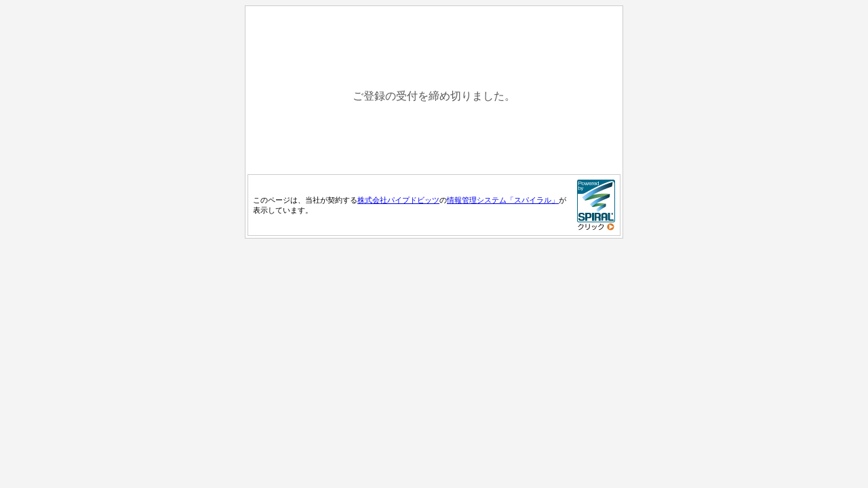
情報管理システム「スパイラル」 (503, 200)
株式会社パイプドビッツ (398, 200)
